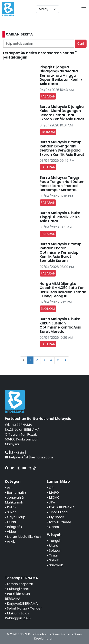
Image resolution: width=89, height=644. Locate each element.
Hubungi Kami (18, 589)
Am (10, 488)
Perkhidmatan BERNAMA (17, 596)
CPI (52, 488)
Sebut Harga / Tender (24, 608)
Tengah (55, 541)
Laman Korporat (20, 584)
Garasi (54, 527)
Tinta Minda (58, 512)
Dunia (11, 522)
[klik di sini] (17, 452)
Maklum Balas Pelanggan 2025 (18, 616)
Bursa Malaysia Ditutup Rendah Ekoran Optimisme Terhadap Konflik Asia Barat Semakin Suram (61, 252)
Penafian (41, 634)
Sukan (12, 512)
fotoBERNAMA (60, 522)
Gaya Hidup (16, 517)
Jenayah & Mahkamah (14, 500)
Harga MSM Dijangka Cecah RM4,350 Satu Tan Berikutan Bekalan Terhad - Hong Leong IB (63, 290)
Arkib (11, 542)
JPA (52, 502)
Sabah (54, 560)
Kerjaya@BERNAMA (22, 604)
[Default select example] (48, 9)
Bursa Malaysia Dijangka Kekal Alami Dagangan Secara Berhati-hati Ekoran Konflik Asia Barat (62, 113)
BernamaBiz (17, 493)
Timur (54, 555)
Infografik (15, 527)
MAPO (54, 493)
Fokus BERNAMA (62, 507)
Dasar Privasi (61, 634)
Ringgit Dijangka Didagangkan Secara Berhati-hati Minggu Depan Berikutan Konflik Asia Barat (61, 75)
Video (11, 532)
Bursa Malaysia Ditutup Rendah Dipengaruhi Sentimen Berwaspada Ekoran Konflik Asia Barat (62, 148)
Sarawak (56, 565)
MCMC (54, 497)
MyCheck (57, 517)
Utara (54, 546)
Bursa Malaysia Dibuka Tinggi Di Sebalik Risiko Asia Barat (60, 217)
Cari (81, 44)
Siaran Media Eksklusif (24, 537)
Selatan (55, 550)
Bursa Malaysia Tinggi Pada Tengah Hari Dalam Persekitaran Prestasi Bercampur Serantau (62, 184)
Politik (12, 507)
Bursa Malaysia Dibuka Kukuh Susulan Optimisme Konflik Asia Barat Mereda (60, 325)
